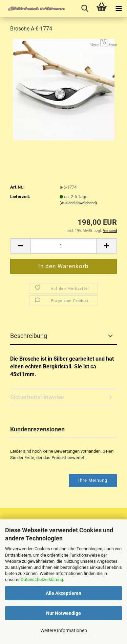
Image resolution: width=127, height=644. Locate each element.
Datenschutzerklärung (42, 579)
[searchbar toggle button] (85, 8)
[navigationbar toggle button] (119, 8)
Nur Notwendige (63, 613)
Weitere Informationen (64, 630)
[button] (20, 246)
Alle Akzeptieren (63, 593)
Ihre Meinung (93, 480)
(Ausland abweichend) (78, 203)
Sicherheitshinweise (37, 397)
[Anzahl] (63, 246)
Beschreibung (29, 336)
